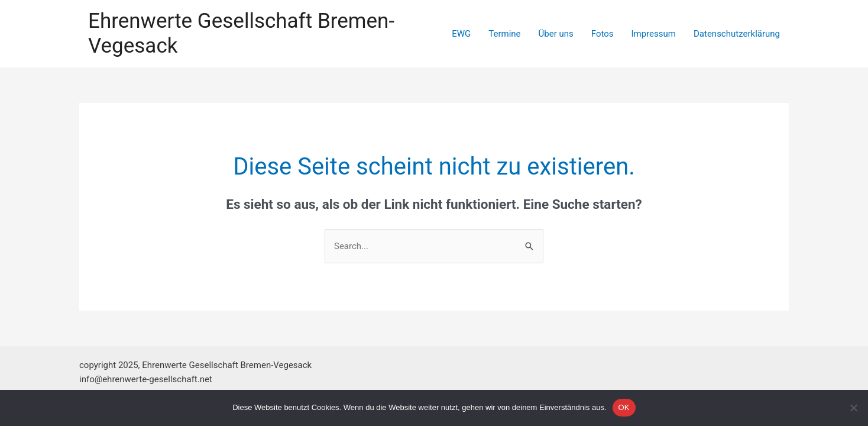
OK (624, 407)
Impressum (654, 34)
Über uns (556, 34)
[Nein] (853, 408)
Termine (504, 34)
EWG (461, 34)
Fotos (603, 34)
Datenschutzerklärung (737, 34)
